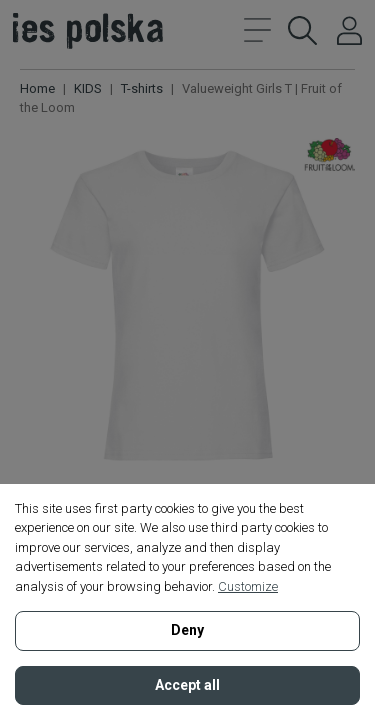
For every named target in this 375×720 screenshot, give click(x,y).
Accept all (187, 685)
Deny (187, 630)
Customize (248, 586)
